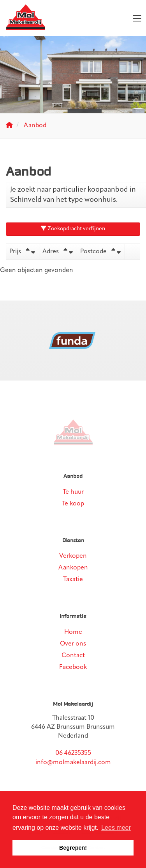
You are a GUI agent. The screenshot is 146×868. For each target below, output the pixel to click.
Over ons (73, 644)
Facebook (73, 667)
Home (73, 632)
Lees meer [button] (116, 828)
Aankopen (73, 568)
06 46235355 (73, 753)
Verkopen (73, 556)
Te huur (73, 492)
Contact (73, 656)
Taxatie (73, 580)
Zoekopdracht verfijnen (73, 229)
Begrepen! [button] (73, 848)
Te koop (73, 504)
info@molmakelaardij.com (73, 763)
